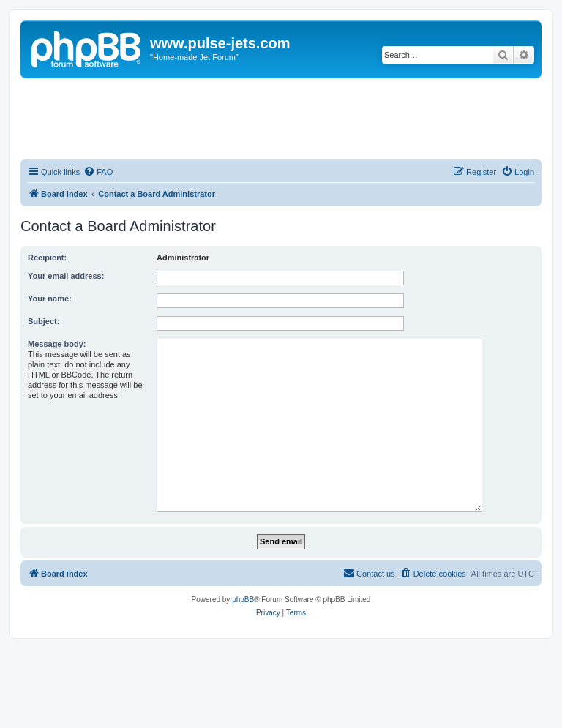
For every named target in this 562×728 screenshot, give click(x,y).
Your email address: (66, 276)
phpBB (243, 600)
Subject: (44, 321)
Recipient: (47, 258)
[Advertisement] (281, 119)
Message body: (57, 344)
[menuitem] (98, 172)
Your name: (50, 299)
